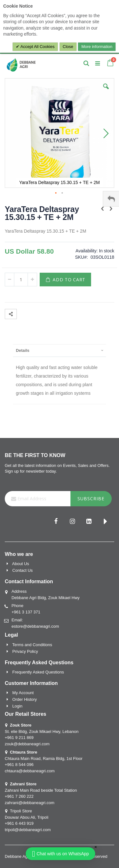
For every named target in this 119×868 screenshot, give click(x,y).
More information (97, 47)
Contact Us (23, 570)
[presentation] (60, 350)
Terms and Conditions (32, 645)
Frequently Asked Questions (38, 672)
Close (68, 47)
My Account (23, 693)
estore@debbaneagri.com (35, 626)
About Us (20, 564)
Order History (25, 699)
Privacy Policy (25, 651)
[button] (106, 91)
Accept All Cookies (37, 47)
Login (17, 706)
